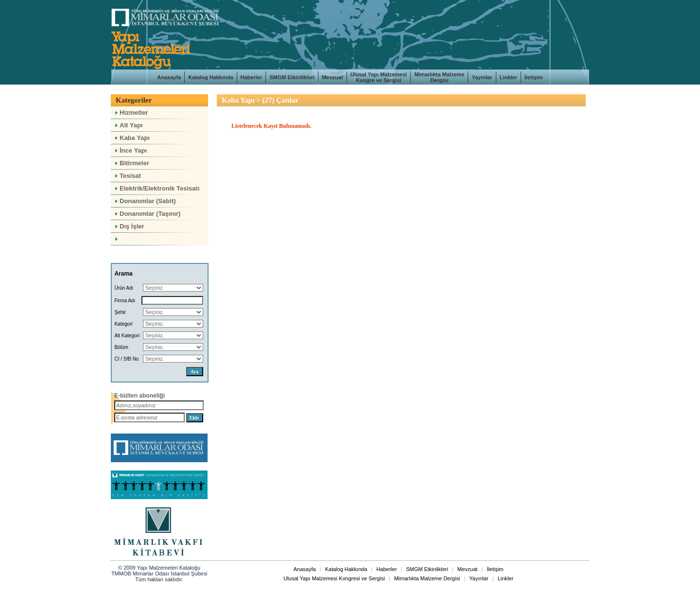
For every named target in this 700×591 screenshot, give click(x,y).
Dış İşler (129, 226)
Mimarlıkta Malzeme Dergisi (439, 77)
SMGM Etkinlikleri (292, 77)
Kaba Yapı (131, 138)
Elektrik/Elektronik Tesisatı (157, 188)
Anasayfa (169, 77)
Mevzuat (332, 77)
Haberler (252, 77)
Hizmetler (131, 113)
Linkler (508, 77)
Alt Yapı (128, 125)
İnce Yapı (130, 150)
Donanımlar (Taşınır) (147, 214)
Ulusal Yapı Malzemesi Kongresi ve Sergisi (334, 578)
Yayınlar (482, 77)
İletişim (534, 77)
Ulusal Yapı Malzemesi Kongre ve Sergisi (379, 77)
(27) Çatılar (280, 100)
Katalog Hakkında (210, 77)
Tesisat (127, 176)
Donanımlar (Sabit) (145, 201)
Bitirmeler (131, 163)
